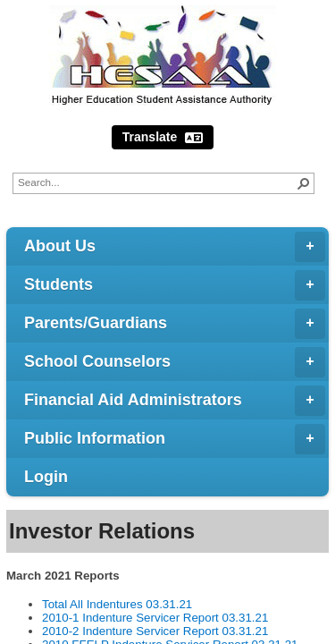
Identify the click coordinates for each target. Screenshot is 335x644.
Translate (163, 137)
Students (175, 285)
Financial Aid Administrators (175, 401)
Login (46, 477)
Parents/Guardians (175, 324)
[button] (304, 183)
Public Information (175, 439)
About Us (175, 247)
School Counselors (175, 362)
